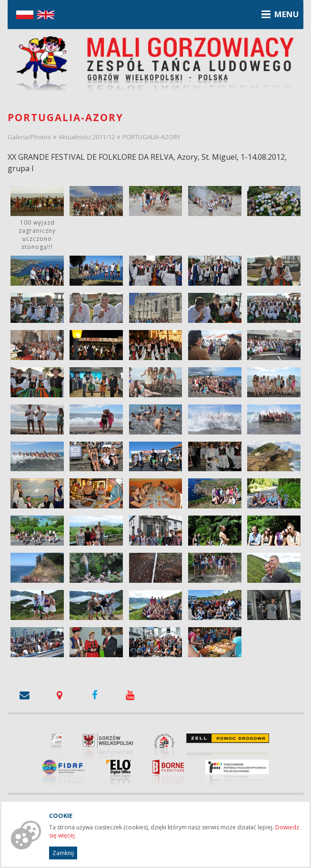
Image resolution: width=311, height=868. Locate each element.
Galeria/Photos (29, 137)
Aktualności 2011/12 (87, 137)
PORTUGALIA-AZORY (151, 137)
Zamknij (63, 853)
